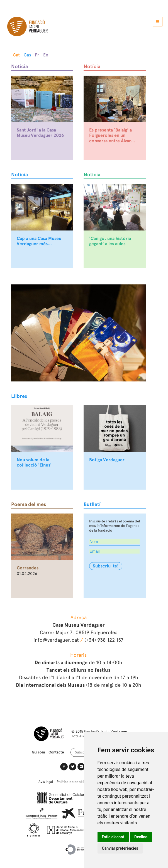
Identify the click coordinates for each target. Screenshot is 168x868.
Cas (27, 55)
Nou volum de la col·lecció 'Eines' (34, 462)
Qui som (38, 752)
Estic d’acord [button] (113, 837)
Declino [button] (141, 837)
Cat (16, 55)
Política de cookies (72, 782)
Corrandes (28, 568)
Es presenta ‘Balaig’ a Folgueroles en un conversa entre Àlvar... (112, 135)
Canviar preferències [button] (120, 848)
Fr (37, 55)
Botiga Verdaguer (107, 460)
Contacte (56, 752)
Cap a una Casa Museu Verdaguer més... (39, 241)
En (46, 55)
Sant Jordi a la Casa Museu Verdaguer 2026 (40, 133)
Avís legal (46, 782)
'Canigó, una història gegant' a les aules (110, 241)
